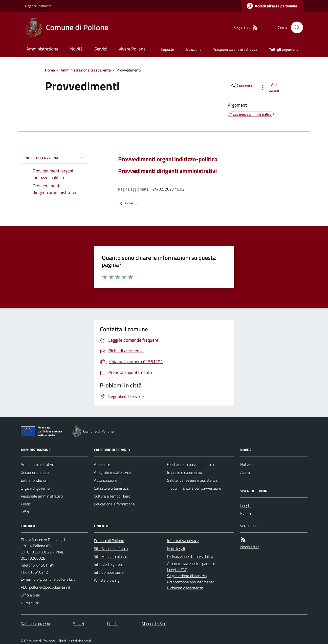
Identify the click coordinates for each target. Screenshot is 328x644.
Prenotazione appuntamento (191, 582)
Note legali (176, 549)
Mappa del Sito (154, 623)
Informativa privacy (183, 541)
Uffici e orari (30, 595)
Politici (26, 504)
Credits (113, 623)
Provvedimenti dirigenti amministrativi (167, 171)
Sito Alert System (109, 564)
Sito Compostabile (109, 572)
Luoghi (246, 505)
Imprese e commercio (185, 472)
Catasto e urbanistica (111, 488)
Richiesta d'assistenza (185, 588)
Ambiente (102, 464)
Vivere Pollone (132, 49)
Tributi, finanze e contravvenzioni (194, 488)
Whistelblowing (107, 580)
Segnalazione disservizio (187, 576)
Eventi (246, 513)
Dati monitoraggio (35, 623)
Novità (76, 49)
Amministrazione (42, 49)
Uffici (25, 512)
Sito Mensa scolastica (112, 556)
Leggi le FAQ (177, 570)
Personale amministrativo (42, 496)
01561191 (45, 565)
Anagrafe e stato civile (112, 472)
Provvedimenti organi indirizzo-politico (168, 159)
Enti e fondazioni (34, 480)
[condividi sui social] (241, 85)
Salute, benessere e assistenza (192, 480)
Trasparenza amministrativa (235, 49)
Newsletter (250, 547)
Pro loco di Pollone (109, 541)
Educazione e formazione (114, 504)
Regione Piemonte (38, 6)
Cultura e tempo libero (112, 496)
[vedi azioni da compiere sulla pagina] (271, 87)
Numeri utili (30, 603)
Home (50, 70)
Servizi (101, 49)
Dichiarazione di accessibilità (190, 556)
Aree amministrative (37, 464)
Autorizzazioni (105, 480)
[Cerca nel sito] (295, 27)
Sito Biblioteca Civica (111, 549)
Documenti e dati (35, 472)
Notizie (246, 464)
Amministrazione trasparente (86, 70)
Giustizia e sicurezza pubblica (190, 464)
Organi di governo (35, 488)
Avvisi (245, 472)
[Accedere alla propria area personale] (272, 6)
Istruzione (194, 49)
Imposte (167, 49)
